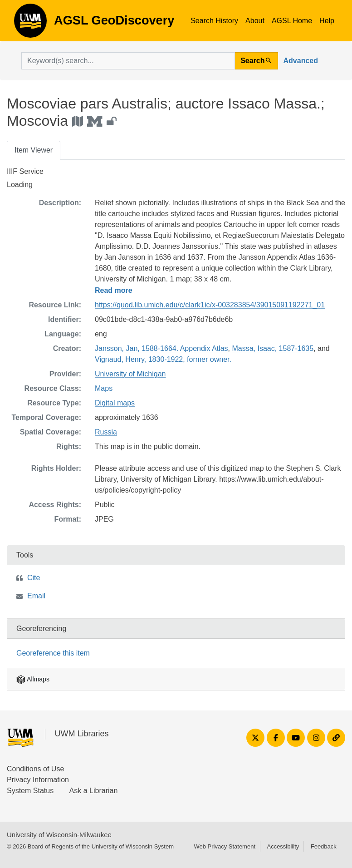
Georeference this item (53, 653)
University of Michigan (130, 374)
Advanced (301, 61)
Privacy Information (38, 780)
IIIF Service (25, 171)
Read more (114, 290)
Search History (214, 21)
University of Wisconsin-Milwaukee (59, 835)
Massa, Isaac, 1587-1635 (273, 348)
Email (36, 596)
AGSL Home (292, 21)
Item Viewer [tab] (34, 150)
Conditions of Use (35, 769)
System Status (30, 791)
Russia (106, 432)
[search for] (128, 61)
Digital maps (115, 403)
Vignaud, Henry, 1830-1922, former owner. (163, 359)
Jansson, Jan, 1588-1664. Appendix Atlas (161, 348)
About (255, 21)
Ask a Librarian (94, 791)
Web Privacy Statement (225, 846)
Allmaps (33, 679)
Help (327, 21)
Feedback (324, 846)
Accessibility (283, 846)
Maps (104, 388)
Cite (34, 578)
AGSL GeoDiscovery (30, 24)
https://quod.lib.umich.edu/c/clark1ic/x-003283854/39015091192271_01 (210, 305)
